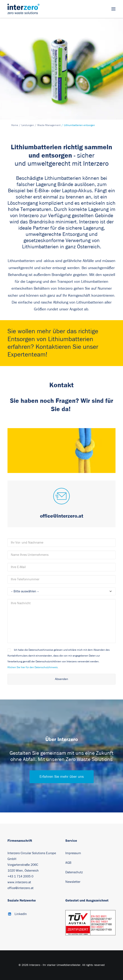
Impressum (73, 853)
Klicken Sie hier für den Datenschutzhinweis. (33, 667)
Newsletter (73, 882)
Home (15, 125)
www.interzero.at (19, 882)
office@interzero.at (20, 888)
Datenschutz (74, 872)
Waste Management (49, 125)
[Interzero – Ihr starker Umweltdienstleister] (24, 9)
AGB (68, 863)
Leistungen (28, 125)
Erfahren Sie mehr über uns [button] (62, 777)
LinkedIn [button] (21, 914)
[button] (113, 9)
